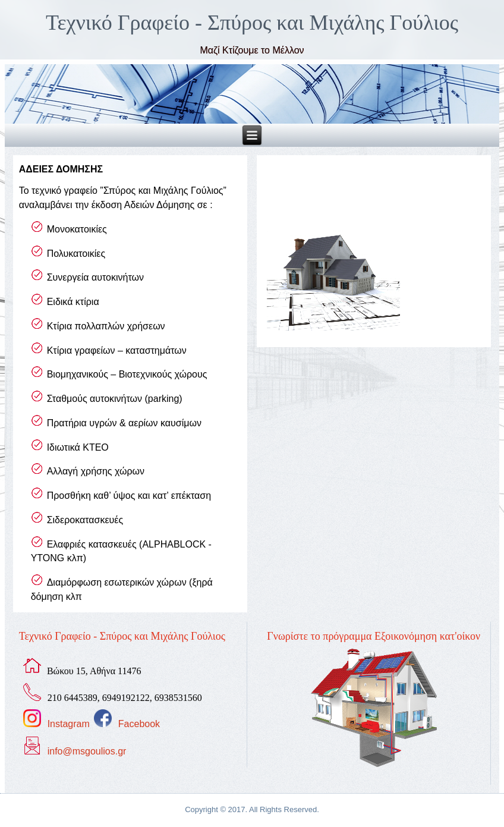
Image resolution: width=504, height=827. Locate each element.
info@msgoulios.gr (87, 751)
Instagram (69, 724)
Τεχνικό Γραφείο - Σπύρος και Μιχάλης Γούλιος (252, 23)
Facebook (139, 724)
